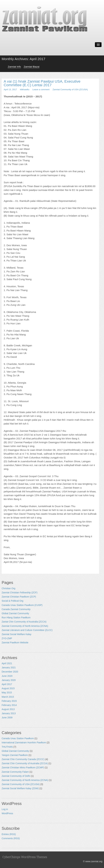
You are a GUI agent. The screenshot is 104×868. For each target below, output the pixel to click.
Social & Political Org (12, 601)
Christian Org (8, 588)
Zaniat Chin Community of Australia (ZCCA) (24, 622)
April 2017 (7, 684)
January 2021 (9, 668)
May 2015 (7, 693)
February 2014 (9, 705)
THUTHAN (7, 747)
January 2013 (9, 713)
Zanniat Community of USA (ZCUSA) (70, 89)
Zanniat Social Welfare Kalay (17, 634)
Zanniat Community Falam (15, 772)
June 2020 (7, 676)
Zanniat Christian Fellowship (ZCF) (20, 593)
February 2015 (9, 701)
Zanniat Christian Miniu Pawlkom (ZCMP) (23, 768)
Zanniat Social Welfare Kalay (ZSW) (20, 788)
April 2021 (7, 663)
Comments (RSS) (11, 838)
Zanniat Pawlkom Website (15, 643)
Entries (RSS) (9, 834)
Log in (5, 809)
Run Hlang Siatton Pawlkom (16, 618)
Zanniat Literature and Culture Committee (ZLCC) (27, 630)
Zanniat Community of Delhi (16, 776)
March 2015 (8, 697)
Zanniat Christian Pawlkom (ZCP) (19, 597)
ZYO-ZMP (7, 638)
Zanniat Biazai (31, 67)
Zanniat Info (14, 67)
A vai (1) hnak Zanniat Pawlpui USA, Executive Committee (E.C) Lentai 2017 (42, 83)
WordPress (7, 813)
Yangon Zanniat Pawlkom (15, 755)
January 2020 (9, 680)
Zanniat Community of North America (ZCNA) (25, 626)
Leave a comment (41, 89)
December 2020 (10, 672)
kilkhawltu (25, 89)
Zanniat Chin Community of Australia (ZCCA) (25, 763)
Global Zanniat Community (15, 613)
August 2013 (8, 709)
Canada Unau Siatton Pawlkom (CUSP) (22, 605)
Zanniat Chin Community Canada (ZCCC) (23, 759)
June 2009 (7, 718)
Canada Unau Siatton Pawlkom (18, 738)
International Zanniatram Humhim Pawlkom (24, 743)
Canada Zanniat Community (16, 609)
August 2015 (8, 688)
